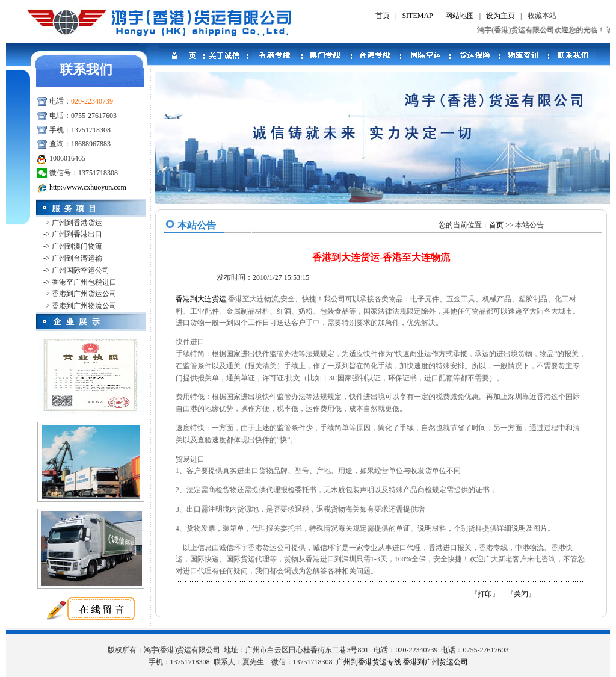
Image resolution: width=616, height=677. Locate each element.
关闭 (521, 594)
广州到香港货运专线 (369, 662)
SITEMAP (417, 16)
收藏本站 (542, 16)
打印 (485, 594)
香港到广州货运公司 (436, 662)
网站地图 (460, 16)
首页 (383, 16)
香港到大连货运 (201, 299)
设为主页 (500, 16)
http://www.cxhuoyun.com (88, 187)
